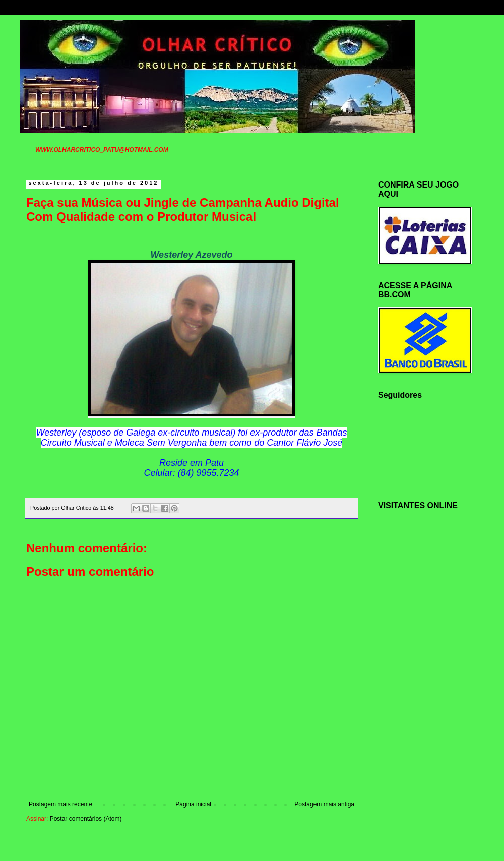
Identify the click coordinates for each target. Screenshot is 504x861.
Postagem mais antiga (324, 804)
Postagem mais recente (60, 804)
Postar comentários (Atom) (86, 819)
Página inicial (193, 804)
